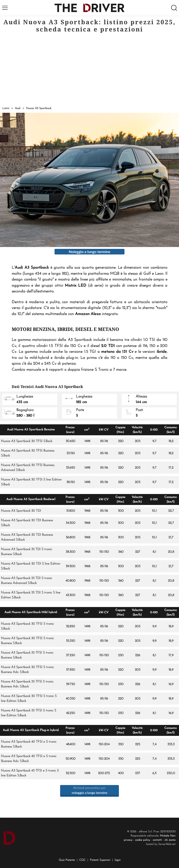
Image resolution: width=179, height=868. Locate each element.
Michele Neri (168, 836)
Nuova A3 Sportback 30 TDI (21, 511)
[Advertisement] (89, 70)
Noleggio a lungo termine (90, 252)
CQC (82, 860)
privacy (128, 840)
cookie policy (142, 840)
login (118, 860)
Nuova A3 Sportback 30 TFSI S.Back (27, 441)
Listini (6, 108)
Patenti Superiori (100, 860)
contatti (157, 840)
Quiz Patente (67, 860)
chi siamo (170, 840)
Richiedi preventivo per (90, 790)
